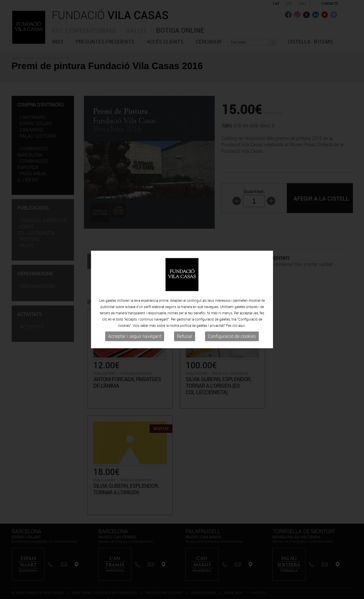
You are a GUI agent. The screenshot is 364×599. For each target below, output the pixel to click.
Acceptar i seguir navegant (135, 336)
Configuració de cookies (232, 336)
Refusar (185, 336)
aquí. (242, 325)
